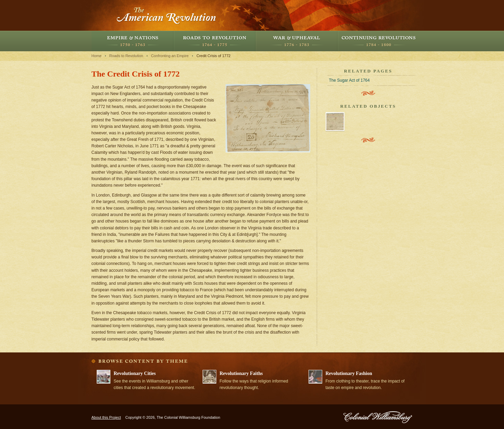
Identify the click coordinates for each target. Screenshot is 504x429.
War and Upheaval (297, 41)
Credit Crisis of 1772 (214, 56)
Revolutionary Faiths (241, 373)
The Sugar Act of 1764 (349, 80)
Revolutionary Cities (135, 373)
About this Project (106, 417)
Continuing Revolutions (379, 41)
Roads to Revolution (215, 41)
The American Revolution (167, 15)
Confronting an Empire (170, 56)
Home (97, 56)
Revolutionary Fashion (349, 373)
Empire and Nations (133, 41)
